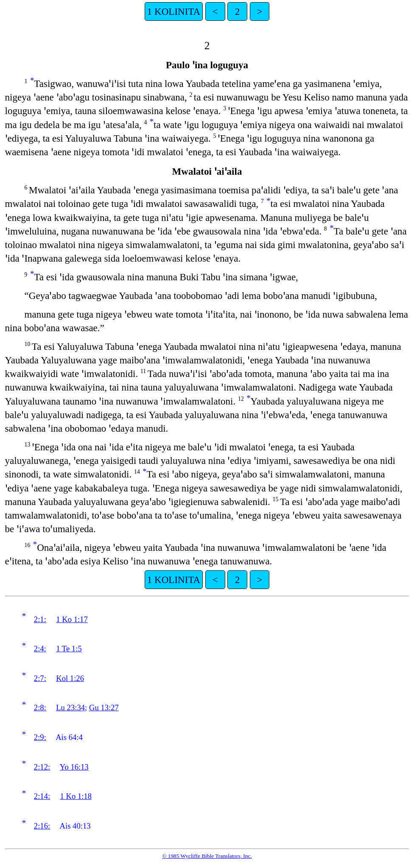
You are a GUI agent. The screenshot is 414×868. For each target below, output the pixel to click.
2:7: (40, 678)
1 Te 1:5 (69, 649)
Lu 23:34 (70, 708)
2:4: (40, 649)
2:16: (42, 826)
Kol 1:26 (70, 678)
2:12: (42, 767)
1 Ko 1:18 (76, 796)
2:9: (40, 737)
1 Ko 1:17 (72, 619)
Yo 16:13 (74, 767)
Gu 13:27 (104, 708)
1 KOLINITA (174, 11)
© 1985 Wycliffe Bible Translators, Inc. (207, 856)
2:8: (40, 708)
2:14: (42, 796)
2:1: (40, 619)
